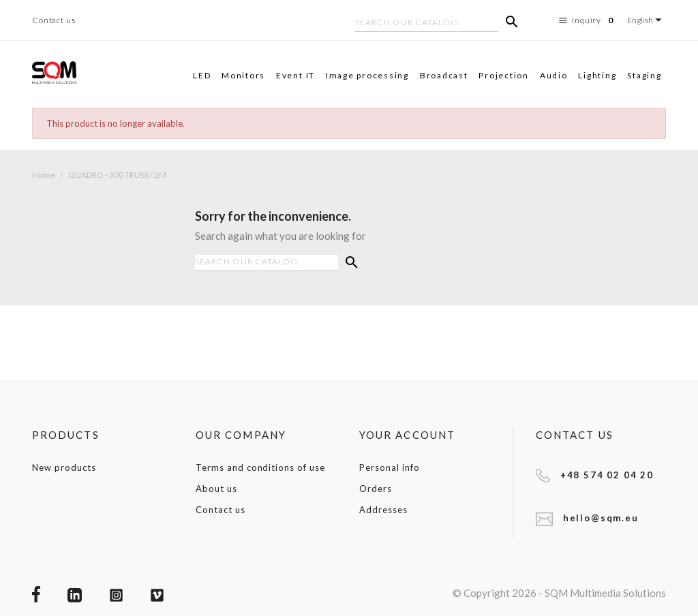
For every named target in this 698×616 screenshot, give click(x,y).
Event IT (295, 75)
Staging (644, 75)
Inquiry (588, 20)
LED (202, 75)
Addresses (383, 510)
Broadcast (444, 75)
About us (216, 489)
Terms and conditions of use (260, 467)
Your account (407, 435)
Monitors (243, 75)
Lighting (597, 75)
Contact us (54, 20)
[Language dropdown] (647, 20)
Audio (554, 75)
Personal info (389, 467)
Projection (504, 75)
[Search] (427, 24)
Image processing (367, 75)
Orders (376, 489)
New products (64, 467)
